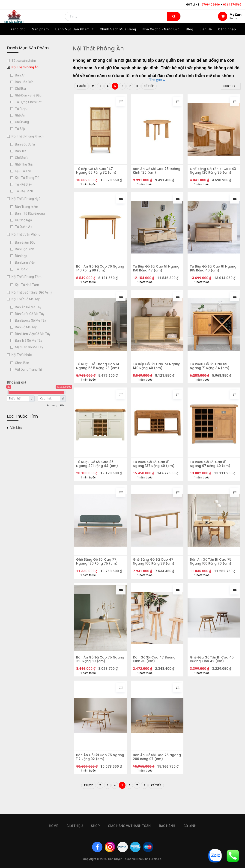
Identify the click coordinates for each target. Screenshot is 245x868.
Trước (81, 86)
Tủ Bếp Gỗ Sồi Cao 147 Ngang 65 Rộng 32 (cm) (97, 172)
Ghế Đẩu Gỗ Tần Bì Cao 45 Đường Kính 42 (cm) (213, 673)
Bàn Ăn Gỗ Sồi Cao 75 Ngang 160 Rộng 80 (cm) (98, 673)
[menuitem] (17, 36)
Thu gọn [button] (156, 80)
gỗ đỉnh (190, 826)
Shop (95, 826)
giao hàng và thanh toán (129, 826)
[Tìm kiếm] (174, 20)
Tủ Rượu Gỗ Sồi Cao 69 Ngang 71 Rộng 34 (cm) (211, 372)
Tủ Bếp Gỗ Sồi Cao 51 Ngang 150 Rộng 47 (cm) (155, 272)
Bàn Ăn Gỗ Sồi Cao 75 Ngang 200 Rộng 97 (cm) (155, 773)
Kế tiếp (149, 86)
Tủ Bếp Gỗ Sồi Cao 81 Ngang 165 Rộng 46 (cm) (212, 272)
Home (54, 826)
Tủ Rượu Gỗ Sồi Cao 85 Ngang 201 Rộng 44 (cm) (98, 473)
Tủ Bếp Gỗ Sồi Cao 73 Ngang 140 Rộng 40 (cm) (155, 372)
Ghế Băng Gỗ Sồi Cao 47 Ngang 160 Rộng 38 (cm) (155, 573)
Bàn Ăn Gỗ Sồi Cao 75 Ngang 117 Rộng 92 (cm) (97, 773)
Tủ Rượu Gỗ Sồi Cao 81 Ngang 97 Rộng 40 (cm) (211, 473)
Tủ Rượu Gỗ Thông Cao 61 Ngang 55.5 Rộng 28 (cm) (99, 372)
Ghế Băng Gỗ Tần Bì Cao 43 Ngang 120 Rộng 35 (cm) (211, 172)
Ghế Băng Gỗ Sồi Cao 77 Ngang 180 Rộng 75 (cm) (98, 573)
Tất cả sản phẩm (24, 61)
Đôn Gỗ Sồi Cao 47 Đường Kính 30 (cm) (156, 673)
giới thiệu (75, 826)
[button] (231, 86)
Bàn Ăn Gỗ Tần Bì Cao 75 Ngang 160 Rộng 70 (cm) (212, 573)
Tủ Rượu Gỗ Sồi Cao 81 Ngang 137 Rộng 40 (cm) (155, 473)
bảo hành (167, 826)
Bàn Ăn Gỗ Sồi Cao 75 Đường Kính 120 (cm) (152, 172)
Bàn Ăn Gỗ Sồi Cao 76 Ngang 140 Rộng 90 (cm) (98, 272)
